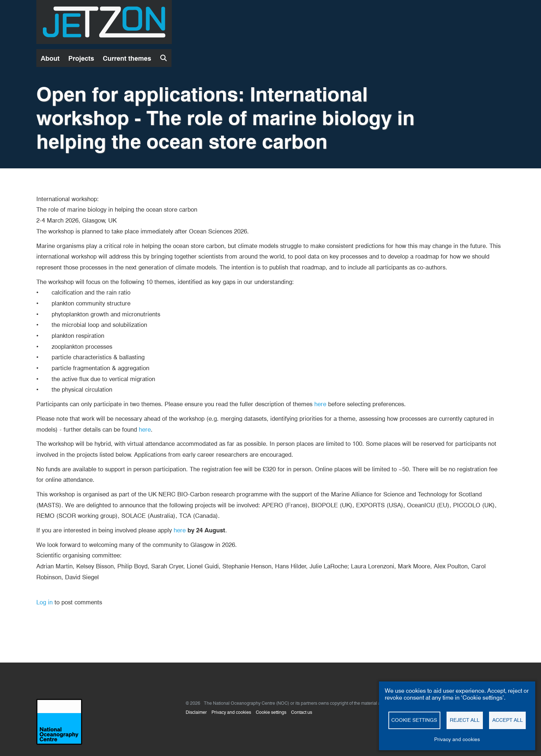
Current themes (127, 58)
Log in (45, 602)
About (50, 58)
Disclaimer (196, 712)
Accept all (508, 720)
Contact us (302, 712)
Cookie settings (271, 712)
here (320, 404)
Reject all (465, 720)
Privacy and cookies (231, 712)
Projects (81, 58)
